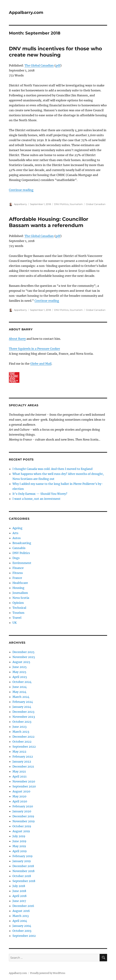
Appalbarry (20, 204)
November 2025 (24, 657)
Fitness (18, 573)
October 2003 (22, 931)
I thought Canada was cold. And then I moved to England (52, 469)
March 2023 (21, 732)
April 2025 (20, 677)
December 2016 (23, 906)
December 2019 (23, 816)
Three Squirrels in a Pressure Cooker (34, 349)
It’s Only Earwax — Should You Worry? (40, 494)
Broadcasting (22, 543)
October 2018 (22, 876)
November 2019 (24, 821)
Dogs (16, 558)
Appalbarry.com (26, 12)
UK (15, 623)
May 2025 (19, 672)
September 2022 (24, 747)
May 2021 (19, 771)
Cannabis (19, 548)
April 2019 (20, 851)
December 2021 (23, 766)
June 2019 (19, 841)
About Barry (17, 339)
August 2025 (21, 662)
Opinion (18, 603)
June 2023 (19, 727)
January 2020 (22, 811)
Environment (22, 563)
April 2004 (20, 921)
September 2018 (24, 881)
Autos (17, 538)
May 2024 (19, 692)
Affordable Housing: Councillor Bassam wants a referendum (49, 222)
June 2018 (19, 891)
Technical (19, 608)
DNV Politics (61, 204)
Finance (18, 568)
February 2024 (23, 702)
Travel (17, 618)
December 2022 (23, 737)
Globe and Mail (41, 364)
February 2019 (23, 856)
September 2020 (24, 786)
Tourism (18, 613)
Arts (15, 533)
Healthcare (20, 583)
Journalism (76, 204)
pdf (58, 65)
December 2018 (23, 866)
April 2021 (19, 776)
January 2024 (22, 707)
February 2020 (23, 806)
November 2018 (23, 871)
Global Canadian (96, 204)
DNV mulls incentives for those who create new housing (55, 52)
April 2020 (20, 801)
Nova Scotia (21, 598)
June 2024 (20, 687)
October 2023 (22, 722)
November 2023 (24, 717)
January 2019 (22, 861)
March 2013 (21, 916)
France (17, 578)
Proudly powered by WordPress (48, 973)
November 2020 (24, 781)
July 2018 (19, 886)
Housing (18, 588)
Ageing (17, 528)
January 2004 (22, 926)
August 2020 (21, 791)
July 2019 (19, 836)
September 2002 (24, 936)
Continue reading (21, 190)
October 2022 (22, 742)
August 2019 (21, 831)
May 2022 (19, 752)
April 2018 (19, 896)
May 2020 (19, 796)
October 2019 (22, 826)
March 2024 (21, 697)
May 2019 (19, 846)
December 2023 (23, 712)
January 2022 (22, 761)
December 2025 (23, 652)
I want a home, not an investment (36, 499)
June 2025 (20, 667)
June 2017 (19, 901)
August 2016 (21, 911)
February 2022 (23, 757)
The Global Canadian (39, 65)
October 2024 (22, 682)
